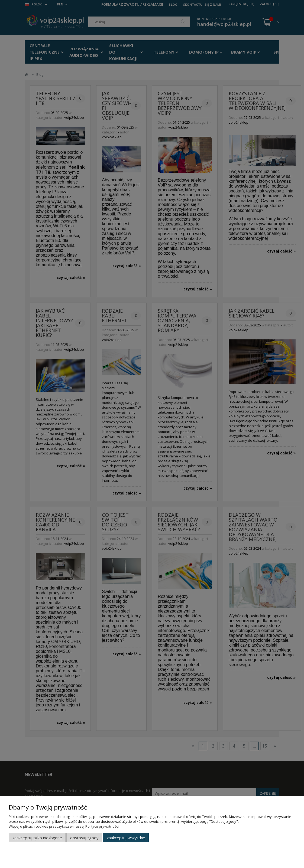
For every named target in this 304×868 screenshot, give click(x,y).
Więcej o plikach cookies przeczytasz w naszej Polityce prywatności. (64, 826)
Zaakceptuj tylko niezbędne (37, 838)
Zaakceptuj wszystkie (126, 838)
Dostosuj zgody (84, 838)
